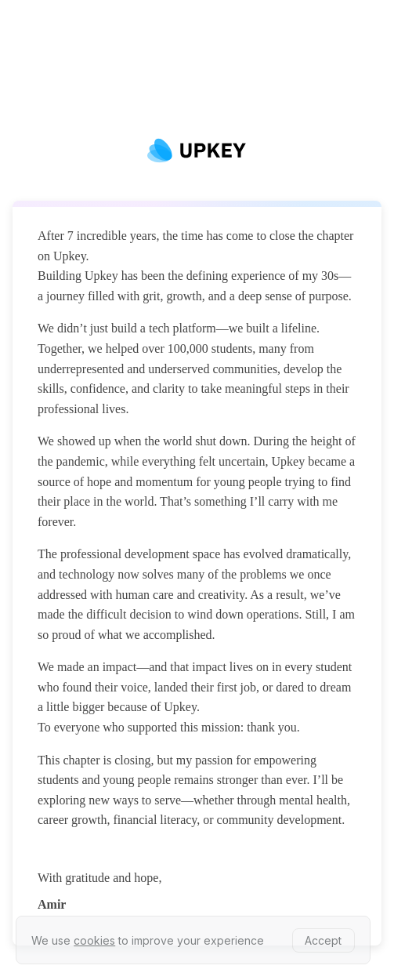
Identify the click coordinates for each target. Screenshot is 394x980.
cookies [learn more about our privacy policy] (94, 940)
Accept (323, 940)
